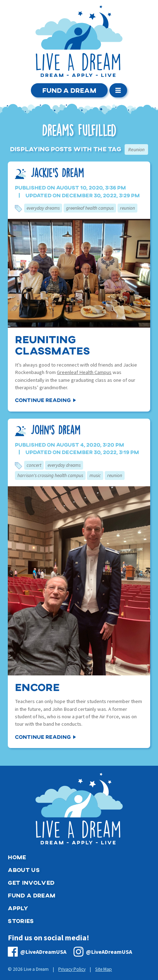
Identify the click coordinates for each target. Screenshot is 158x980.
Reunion (127, 208)
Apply (18, 908)
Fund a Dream (69, 90)
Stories (21, 921)
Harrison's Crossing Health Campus (50, 475)
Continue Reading (43, 400)
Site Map (103, 969)
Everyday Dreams (43, 208)
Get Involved (31, 882)
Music (95, 475)
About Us (24, 870)
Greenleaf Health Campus (90, 208)
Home (17, 857)
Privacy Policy (72, 969)
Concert (34, 465)
